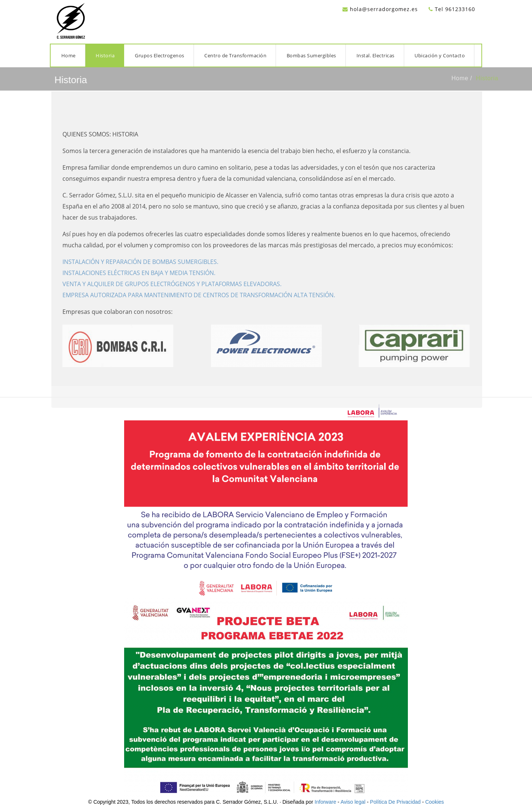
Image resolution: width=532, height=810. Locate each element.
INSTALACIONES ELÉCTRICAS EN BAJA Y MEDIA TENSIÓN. (139, 280)
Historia (105, 55)
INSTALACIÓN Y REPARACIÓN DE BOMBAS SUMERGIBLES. (140, 269)
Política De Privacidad (395, 802)
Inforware (325, 802)
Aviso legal (353, 802)
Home (69, 55)
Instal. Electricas (376, 55)
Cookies (435, 802)
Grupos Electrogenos (160, 55)
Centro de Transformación (235, 55)
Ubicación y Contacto (440, 55)
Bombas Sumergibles (311, 55)
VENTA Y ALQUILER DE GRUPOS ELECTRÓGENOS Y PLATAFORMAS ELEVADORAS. (172, 291)
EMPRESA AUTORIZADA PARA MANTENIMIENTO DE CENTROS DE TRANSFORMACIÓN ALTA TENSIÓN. (199, 302)
